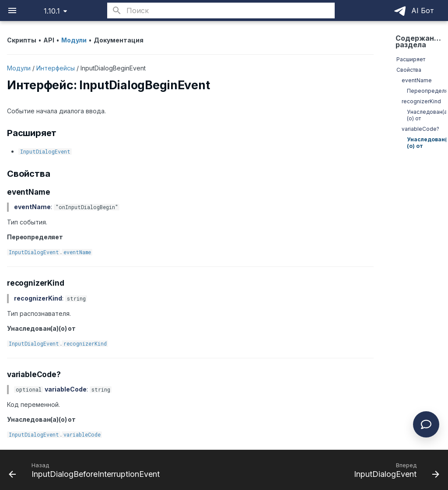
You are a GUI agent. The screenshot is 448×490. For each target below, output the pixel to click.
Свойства (409, 70)
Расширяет (411, 59)
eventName (417, 80)
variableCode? (420, 129)
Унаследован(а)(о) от (427, 115)
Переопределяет (427, 91)
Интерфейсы (56, 68)
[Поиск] (221, 10)
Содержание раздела (419, 41)
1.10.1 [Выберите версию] (52, 11)
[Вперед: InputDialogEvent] (395, 470)
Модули (19, 68)
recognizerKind (421, 101)
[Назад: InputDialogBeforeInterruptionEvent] (86, 470)
